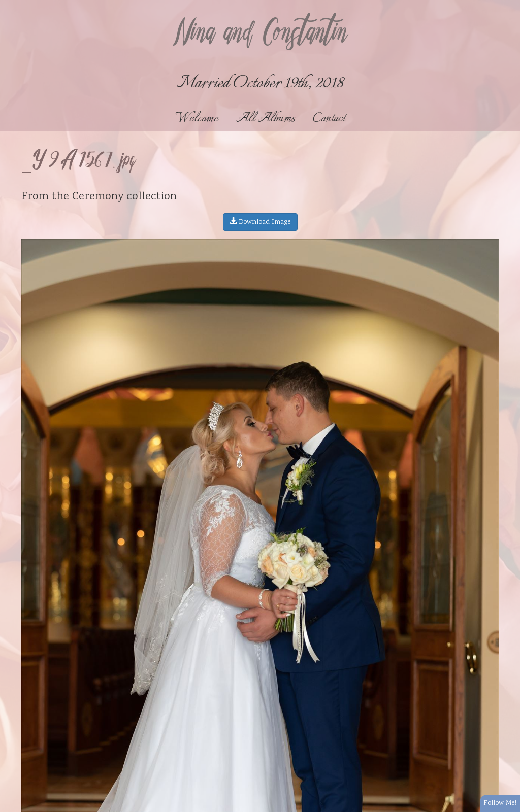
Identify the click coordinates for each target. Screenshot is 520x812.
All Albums (266, 119)
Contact (329, 119)
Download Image (260, 222)
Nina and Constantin (260, 34)
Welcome (197, 119)
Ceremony (98, 197)
